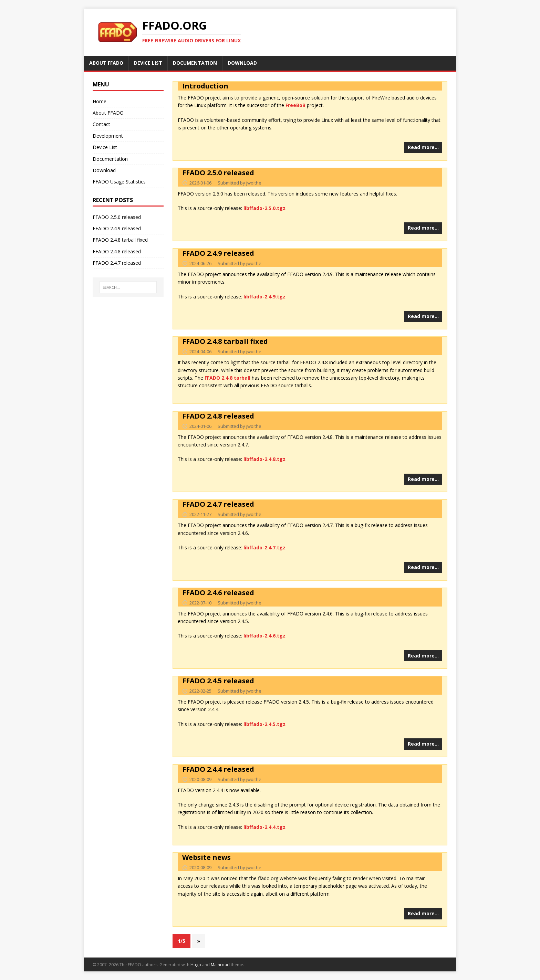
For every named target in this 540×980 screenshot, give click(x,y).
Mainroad (220, 965)
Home (100, 101)
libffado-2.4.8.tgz (264, 459)
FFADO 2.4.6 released (218, 593)
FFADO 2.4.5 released (218, 681)
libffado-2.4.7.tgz (264, 547)
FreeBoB (295, 105)
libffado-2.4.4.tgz (264, 827)
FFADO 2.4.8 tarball (227, 378)
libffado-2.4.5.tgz (264, 724)
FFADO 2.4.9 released (218, 253)
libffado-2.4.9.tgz (264, 297)
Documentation (110, 159)
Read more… (423, 147)
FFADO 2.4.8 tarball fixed (225, 341)
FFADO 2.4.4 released (218, 769)
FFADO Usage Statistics (119, 182)
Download (104, 170)
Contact (101, 124)
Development (108, 136)
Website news (206, 857)
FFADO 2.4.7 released (218, 504)
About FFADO (108, 113)
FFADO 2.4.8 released (218, 416)
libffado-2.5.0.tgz (264, 208)
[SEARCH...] (128, 287)
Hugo (196, 965)
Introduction (205, 86)
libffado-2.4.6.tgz (264, 636)
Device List (105, 147)
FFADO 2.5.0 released (218, 173)
